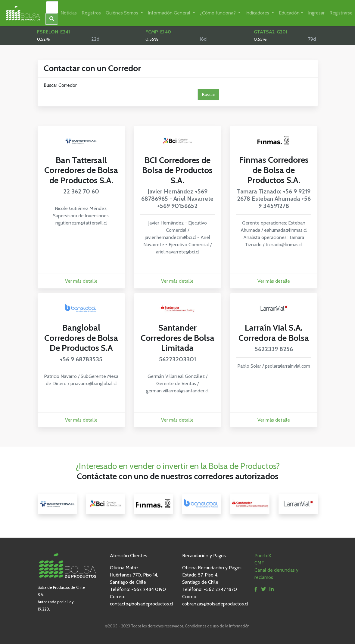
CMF (259, 563)
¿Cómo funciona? (218, 13)
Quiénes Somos (123, 13)
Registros (91, 13)
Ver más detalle (81, 281)
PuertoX (263, 556)
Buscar (209, 94)
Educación (289, 13)
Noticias (69, 13)
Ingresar (316, 13)
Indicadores (258, 13)
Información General (170, 13)
